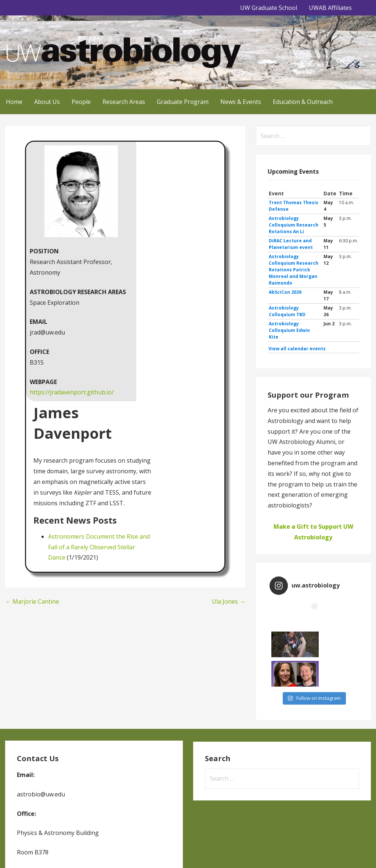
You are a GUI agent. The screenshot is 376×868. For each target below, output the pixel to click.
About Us (47, 102)
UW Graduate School (269, 8)
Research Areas (124, 102)
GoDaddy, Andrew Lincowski (64, 852)
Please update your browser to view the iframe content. (313, 271)
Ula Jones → (229, 601)
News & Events (241, 102)
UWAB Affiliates (330, 8)
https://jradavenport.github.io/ (72, 392)
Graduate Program (183, 102)
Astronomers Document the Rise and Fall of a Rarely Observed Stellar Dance (99, 547)
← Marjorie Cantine (32, 601)
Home (14, 102)
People (81, 102)
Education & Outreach (303, 102)
